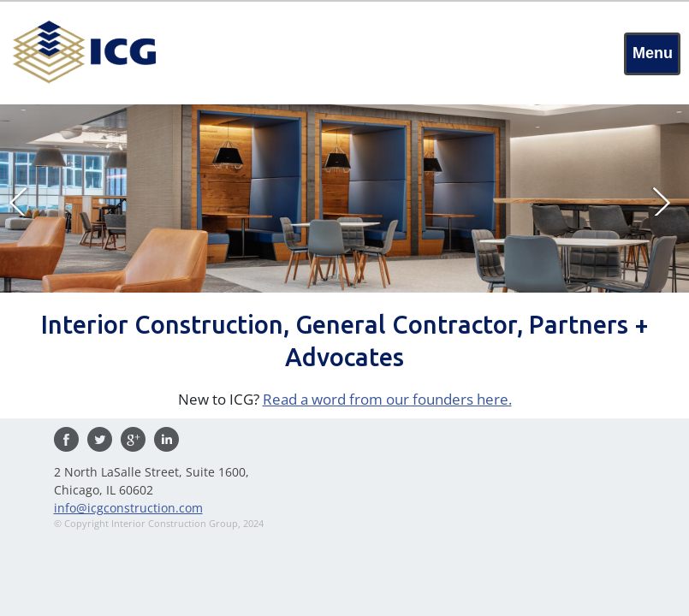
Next (665, 200)
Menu (653, 53)
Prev (24, 200)
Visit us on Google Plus (133, 439)
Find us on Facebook (66, 439)
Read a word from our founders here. (387, 399)
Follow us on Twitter (100, 439)
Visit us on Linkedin (166, 439)
